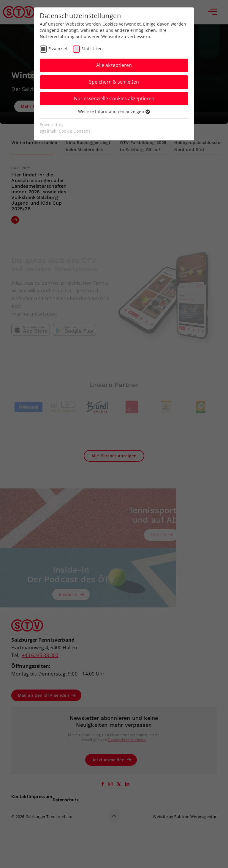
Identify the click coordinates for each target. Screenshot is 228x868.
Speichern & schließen (114, 82)
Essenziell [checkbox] (58, 49)
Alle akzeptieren (114, 65)
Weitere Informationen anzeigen (114, 111)
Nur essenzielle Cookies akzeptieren (114, 98)
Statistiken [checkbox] (92, 49)
